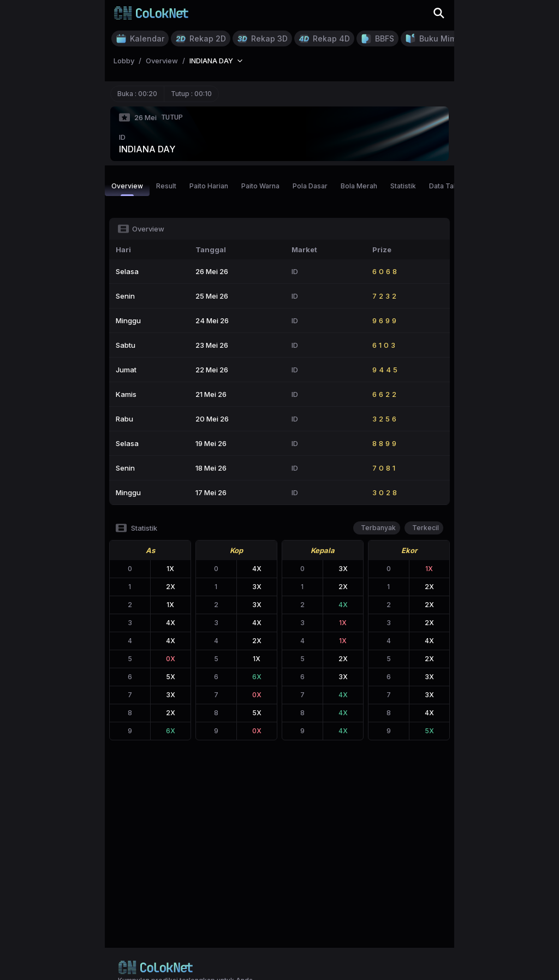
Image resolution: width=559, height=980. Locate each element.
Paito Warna (260, 186)
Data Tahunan (451, 186)
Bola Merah (359, 186)
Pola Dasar (310, 186)
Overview (127, 189)
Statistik (403, 186)
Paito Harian (209, 186)
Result (166, 186)
